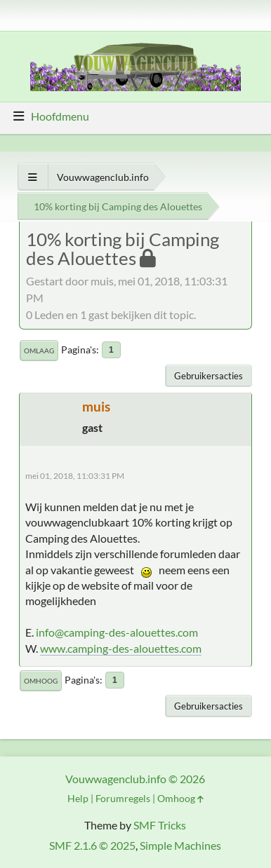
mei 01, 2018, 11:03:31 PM (75, 476)
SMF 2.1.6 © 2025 (92, 845)
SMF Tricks (160, 825)
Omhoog (41, 681)
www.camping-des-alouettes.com (121, 648)
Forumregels (123, 798)
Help (78, 798)
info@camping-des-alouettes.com (117, 632)
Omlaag (39, 351)
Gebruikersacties (209, 376)
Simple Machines (180, 845)
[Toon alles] (33, 177)
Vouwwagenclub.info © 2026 (135, 779)
